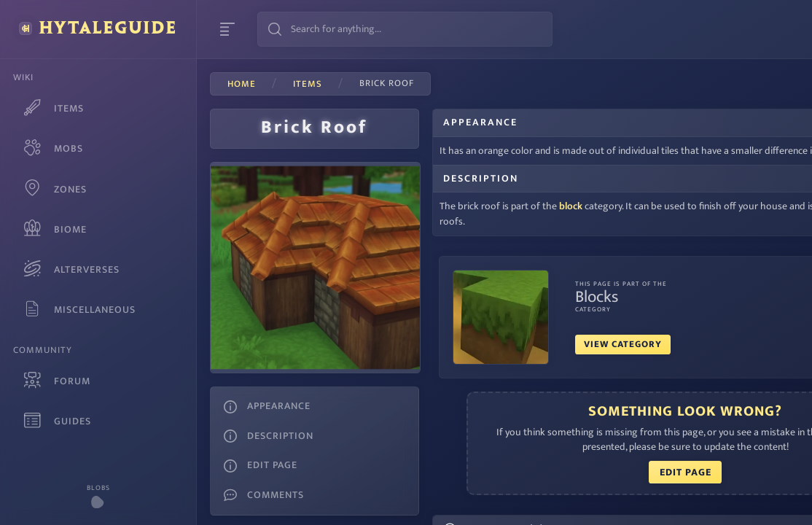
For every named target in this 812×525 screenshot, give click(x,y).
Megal (277, 511)
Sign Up (707, 30)
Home (242, 85)
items (308, 85)
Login (772, 30)
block (529, 222)
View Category (581, 359)
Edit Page (594, 487)
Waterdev (235, 511)
